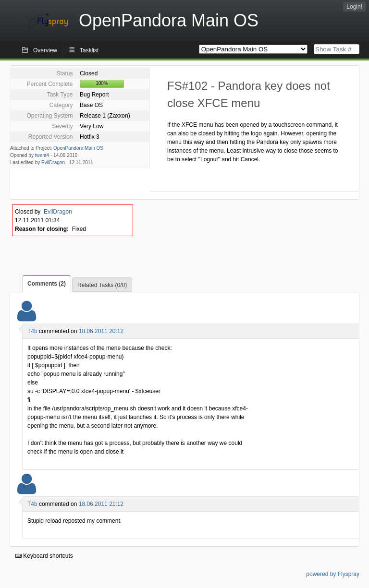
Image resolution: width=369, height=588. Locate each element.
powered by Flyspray (333, 574)
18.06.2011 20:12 (101, 331)
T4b (32, 331)
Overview (45, 50)
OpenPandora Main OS (78, 148)
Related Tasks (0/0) (102, 285)
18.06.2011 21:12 (101, 504)
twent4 (42, 155)
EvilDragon (53, 162)
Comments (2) (47, 284)
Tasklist (89, 50)
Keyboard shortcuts (44, 556)
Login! (354, 7)
